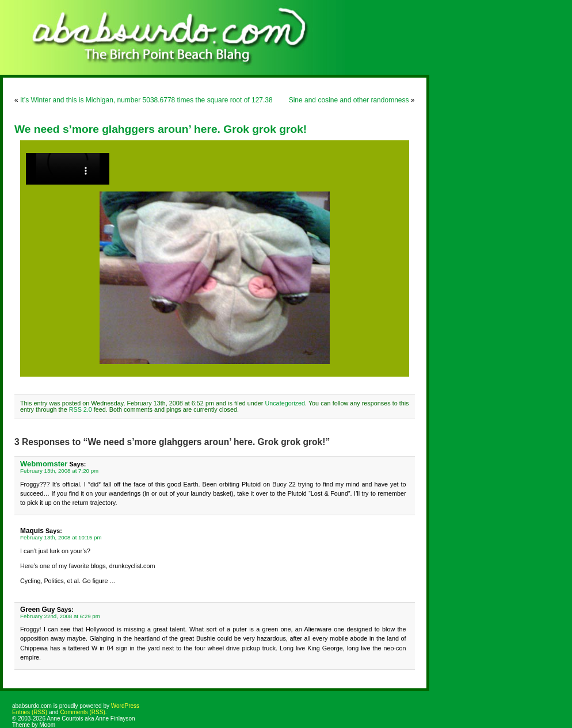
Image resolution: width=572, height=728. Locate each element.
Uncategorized (285, 403)
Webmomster (44, 464)
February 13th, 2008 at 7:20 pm (59, 471)
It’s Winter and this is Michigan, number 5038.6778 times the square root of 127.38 (146, 100)
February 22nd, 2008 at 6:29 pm (60, 616)
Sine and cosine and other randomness (349, 100)
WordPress (125, 706)
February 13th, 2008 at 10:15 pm (61, 537)
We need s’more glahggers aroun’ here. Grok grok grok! (161, 129)
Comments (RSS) (82, 712)
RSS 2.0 (81, 409)
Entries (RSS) (30, 712)
